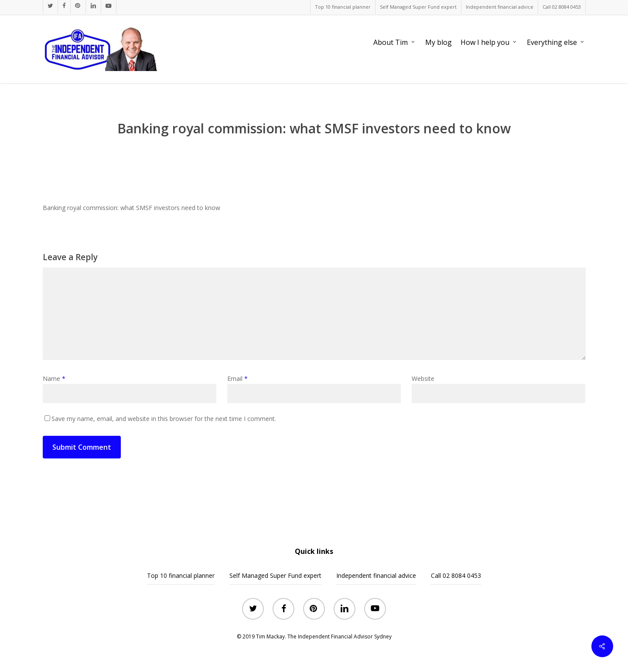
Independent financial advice (376, 575)
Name (54, 378)
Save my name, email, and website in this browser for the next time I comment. (164, 419)
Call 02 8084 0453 (456, 575)
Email (237, 378)
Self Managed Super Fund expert (275, 575)
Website (423, 378)
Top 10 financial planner (181, 575)
